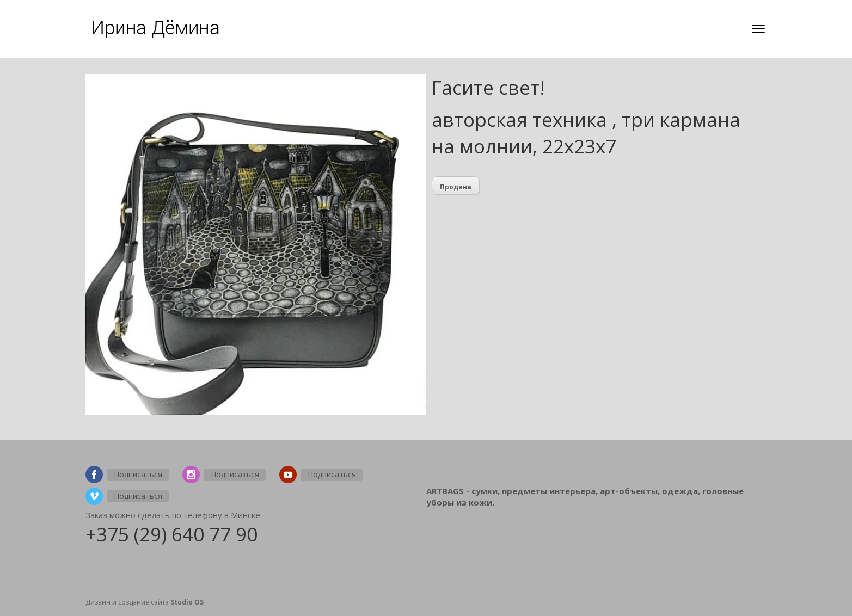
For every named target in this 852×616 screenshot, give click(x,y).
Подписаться (138, 474)
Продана (456, 187)
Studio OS (187, 602)
